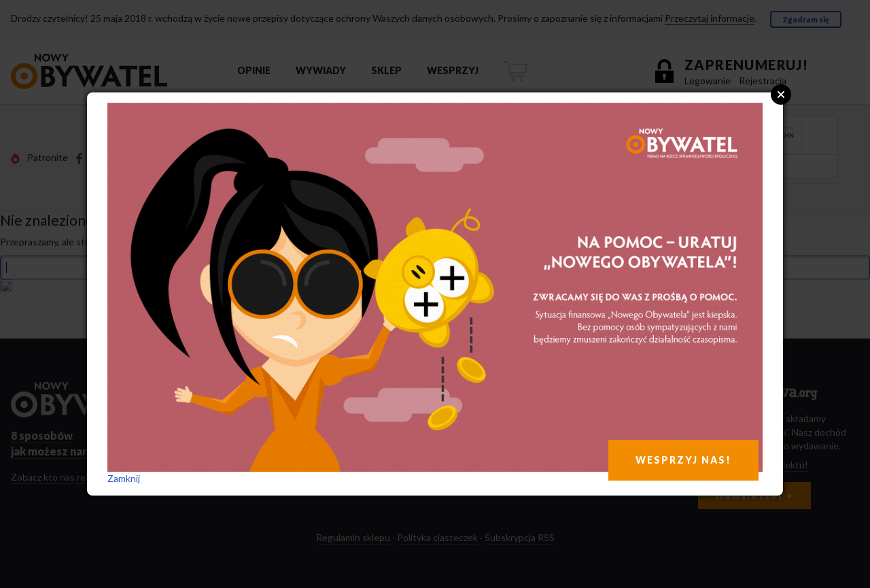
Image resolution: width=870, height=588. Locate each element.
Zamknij (124, 478)
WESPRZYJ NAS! (683, 460)
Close (781, 94)
